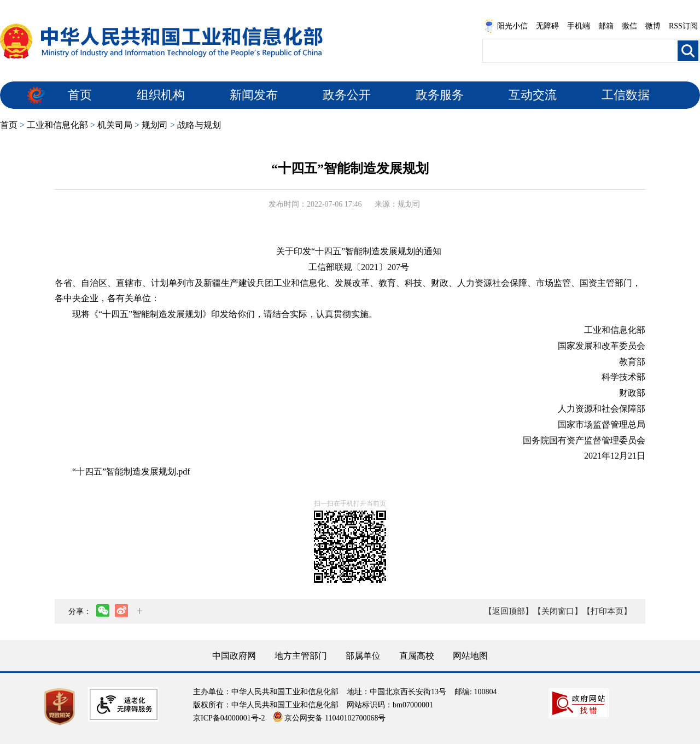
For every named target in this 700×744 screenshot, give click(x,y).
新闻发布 (254, 95)
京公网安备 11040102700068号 (329, 718)
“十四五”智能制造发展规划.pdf (131, 471)
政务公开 (347, 95)
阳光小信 (506, 26)
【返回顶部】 (509, 611)
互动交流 (533, 95)
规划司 (155, 125)
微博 (653, 26)
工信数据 (626, 95)
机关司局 (115, 125)
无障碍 (547, 26)
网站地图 (470, 656)
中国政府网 (234, 656)
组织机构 (161, 95)
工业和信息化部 (57, 125)
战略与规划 (199, 125)
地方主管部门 (301, 656)
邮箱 (606, 26)
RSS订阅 (683, 26)
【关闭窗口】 (558, 611)
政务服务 (440, 95)
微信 (629, 26)
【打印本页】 (607, 611)
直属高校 (417, 656)
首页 (80, 95)
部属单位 (363, 656)
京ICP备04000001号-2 (229, 718)
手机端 (579, 26)
